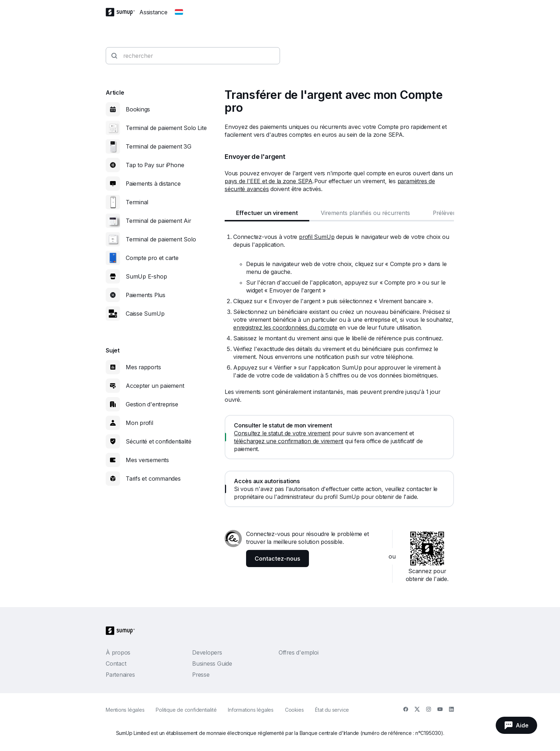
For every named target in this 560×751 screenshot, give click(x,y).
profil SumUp (317, 237)
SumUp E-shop (146, 276)
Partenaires (120, 675)
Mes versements (147, 460)
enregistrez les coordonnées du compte (285, 327)
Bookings (138, 109)
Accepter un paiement (155, 386)
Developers (207, 652)
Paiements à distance (153, 184)
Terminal (137, 202)
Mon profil (139, 423)
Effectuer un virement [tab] (267, 213)
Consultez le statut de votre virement (282, 433)
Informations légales (251, 710)
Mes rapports (143, 367)
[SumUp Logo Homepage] (122, 12)
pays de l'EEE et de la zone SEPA (269, 181)
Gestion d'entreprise (152, 404)
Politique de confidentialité (186, 710)
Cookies (294, 710)
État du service (332, 710)
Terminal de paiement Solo (161, 239)
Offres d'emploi (299, 652)
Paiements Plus (146, 295)
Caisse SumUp (145, 314)
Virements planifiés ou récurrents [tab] (365, 213)
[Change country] (179, 12)
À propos (118, 652)
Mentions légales (125, 710)
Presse (201, 675)
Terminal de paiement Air (158, 221)
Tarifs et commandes (153, 479)
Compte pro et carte (152, 258)
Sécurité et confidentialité (159, 441)
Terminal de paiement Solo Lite (166, 128)
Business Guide (212, 664)
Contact (116, 664)
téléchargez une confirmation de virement (289, 441)
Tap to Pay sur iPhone (155, 165)
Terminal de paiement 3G (159, 146)
